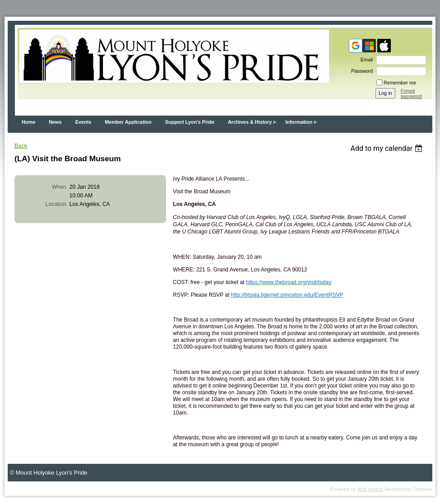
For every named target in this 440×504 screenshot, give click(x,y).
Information (299, 122)
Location (56, 204)
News (55, 122)
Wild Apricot (370, 489)
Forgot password (411, 93)
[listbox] (387, 148)
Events (83, 122)
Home (28, 122)
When (59, 187)
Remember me (400, 83)
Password (360, 71)
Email (365, 60)
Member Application (128, 122)
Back (21, 146)
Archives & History (250, 122)
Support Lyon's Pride (190, 122)
